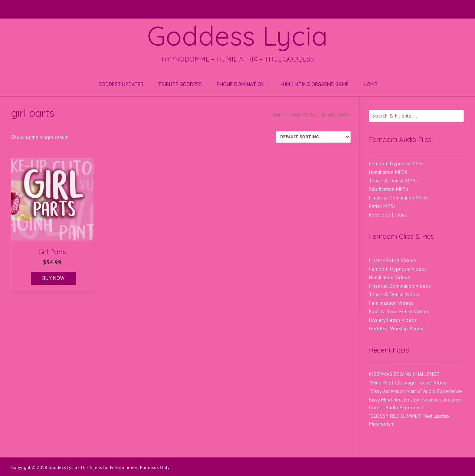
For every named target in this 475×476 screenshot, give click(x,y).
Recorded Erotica (388, 215)
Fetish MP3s (382, 206)
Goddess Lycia (237, 36)
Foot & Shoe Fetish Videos (399, 311)
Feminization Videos (391, 303)
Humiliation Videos (389, 277)
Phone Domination (241, 84)
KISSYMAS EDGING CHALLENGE (404, 374)
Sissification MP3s (389, 189)
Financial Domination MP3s (398, 198)
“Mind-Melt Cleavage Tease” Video (408, 383)
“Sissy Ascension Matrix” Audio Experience (415, 391)
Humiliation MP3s (388, 172)
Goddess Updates (121, 84)
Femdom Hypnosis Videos (398, 269)
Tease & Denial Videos (395, 294)
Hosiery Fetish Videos (393, 320)
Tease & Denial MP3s (393, 181)
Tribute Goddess (180, 84)
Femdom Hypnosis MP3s (396, 163)
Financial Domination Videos (400, 286)
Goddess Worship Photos (397, 328)
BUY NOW (53, 278)
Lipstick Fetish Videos (392, 260)
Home (370, 84)
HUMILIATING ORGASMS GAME (314, 84)
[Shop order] (313, 137)
